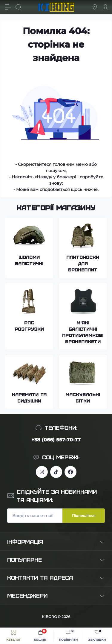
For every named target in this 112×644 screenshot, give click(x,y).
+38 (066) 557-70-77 (56, 440)
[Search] (19, 7)
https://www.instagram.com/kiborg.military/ (42, 472)
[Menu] (8, 7)
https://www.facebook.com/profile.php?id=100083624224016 (70, 472)
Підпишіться (84, 515)
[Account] (105, 7)
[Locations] (95, 7)
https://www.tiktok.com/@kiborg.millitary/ (56, 472)
